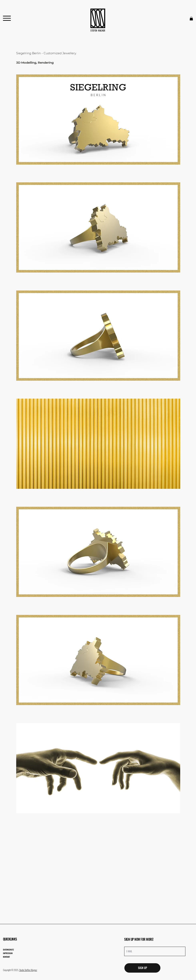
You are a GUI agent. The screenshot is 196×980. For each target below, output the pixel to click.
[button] (191, 18)
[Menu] (7, 18)
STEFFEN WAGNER (98, 31)
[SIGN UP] (142, 968)
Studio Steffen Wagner (28, 970)
